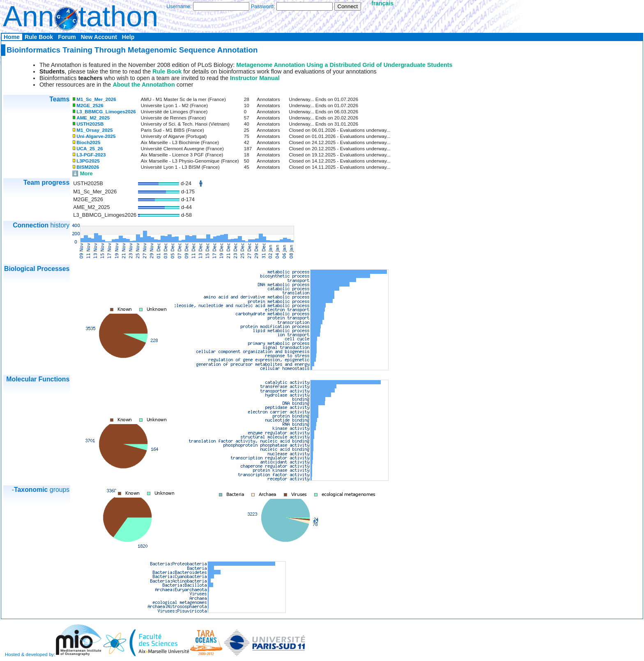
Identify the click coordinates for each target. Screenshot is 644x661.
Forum (67, 37)
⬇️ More (82, 173)
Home (12, 37)
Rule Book (39, 37)
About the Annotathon (144, 85)
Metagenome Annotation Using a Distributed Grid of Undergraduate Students (344, 65)
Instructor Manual (255, 78)
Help (128, 37)
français (382, 3)
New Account (99, 37)
